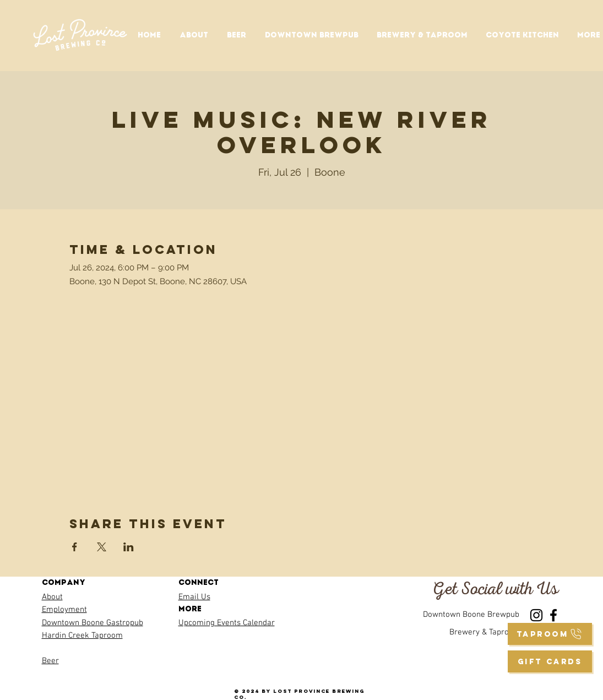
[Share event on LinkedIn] (129, 547)
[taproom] (550, 634)
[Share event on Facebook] (75, 547)
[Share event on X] (102, 547)
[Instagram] (536, 615)
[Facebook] (553, 615)
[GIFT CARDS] (550, 661)
